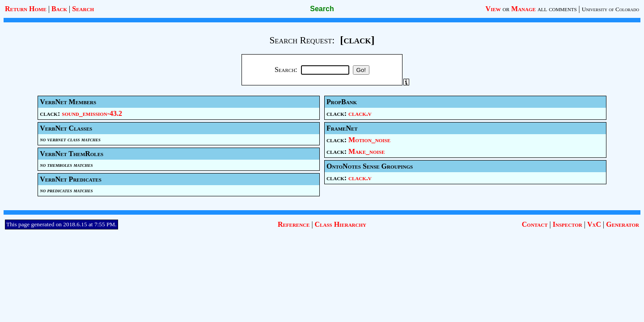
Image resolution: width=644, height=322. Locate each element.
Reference (294, 224)
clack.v (360, 113)
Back (59, 9)
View (493, 9)
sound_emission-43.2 (92, 113)
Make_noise (366, 151)
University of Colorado (610, 9)
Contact (535, 224)
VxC (594, 224)
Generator (623, 224)
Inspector (568, 224)
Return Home (26, 9)
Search (83, 9)
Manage (523, 9)
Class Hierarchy (341, 224)
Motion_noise (369, 140)
